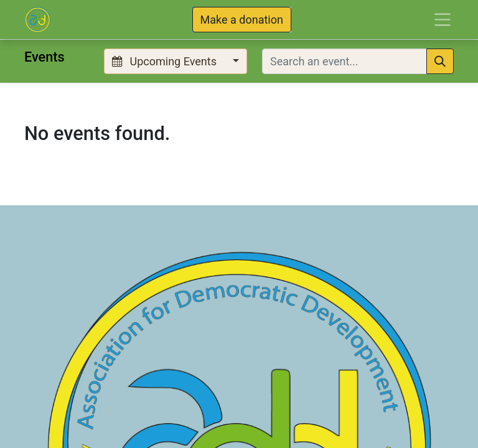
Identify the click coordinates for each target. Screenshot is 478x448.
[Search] (440, 61)
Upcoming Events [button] (166, 61)
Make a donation (242, 20)
